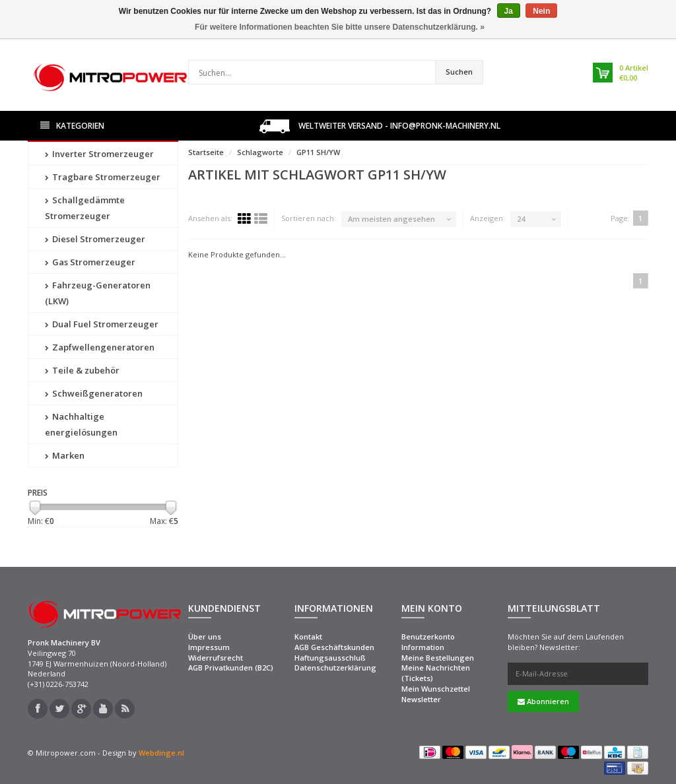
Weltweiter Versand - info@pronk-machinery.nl (380, 126)
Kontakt (308, 637)
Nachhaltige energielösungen (81, 424)
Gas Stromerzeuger (90, 262)
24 (521, 219)
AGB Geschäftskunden (334, 647)
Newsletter (421, 699)
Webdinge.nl (161, 753)
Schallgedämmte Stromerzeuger (85, 208)
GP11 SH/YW (318, 152)
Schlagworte (260, 152)
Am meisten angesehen (391, 219)
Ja (509, 11)
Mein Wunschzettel (436, 689)
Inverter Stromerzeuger (99, 154)
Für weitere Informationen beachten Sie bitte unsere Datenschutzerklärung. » (340, 27)
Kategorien (72, 126)
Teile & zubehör (82, 370)
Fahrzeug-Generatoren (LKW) (98, 293)
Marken (65, 455)
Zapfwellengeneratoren (100, 347)
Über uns (205, 637)
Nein (541, 11)
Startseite (206, 152)
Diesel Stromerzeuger (95, 239)
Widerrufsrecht (216, 658)
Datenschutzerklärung (335, 668)
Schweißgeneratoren (94, 393)
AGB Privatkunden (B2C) (231, 668)
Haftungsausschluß (330, 658)
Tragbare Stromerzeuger (103, 177)
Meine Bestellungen (438, 658)
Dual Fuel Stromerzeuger (102, 324)
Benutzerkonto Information (428, 642)
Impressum (209, 647)
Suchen (459, 72)
